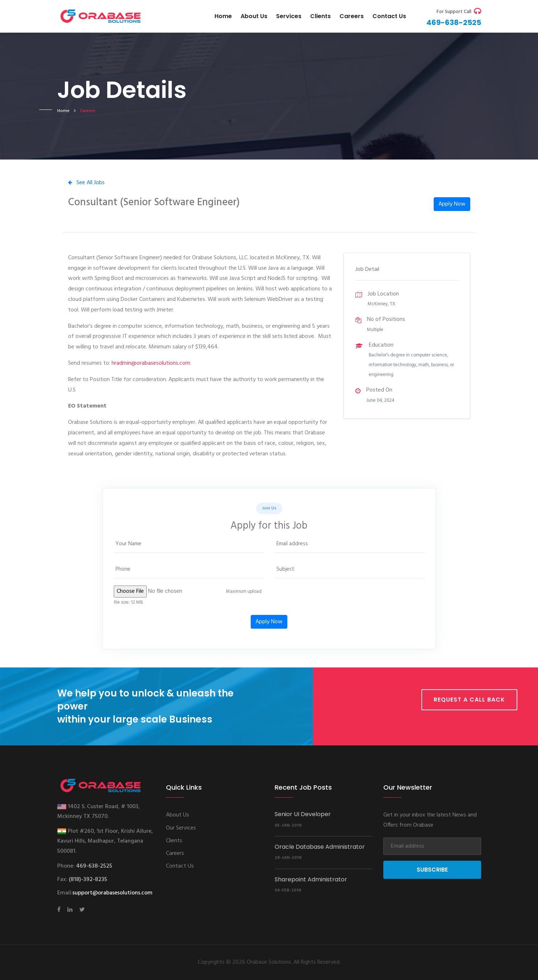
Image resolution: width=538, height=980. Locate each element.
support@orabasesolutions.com (112, 893)
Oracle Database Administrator (320, 847)
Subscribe (432, 870)
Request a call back (469, 700)
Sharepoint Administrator (311, 879)
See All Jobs (86, 183)
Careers (352, 16)
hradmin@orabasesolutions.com (151, 363)
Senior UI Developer (303, 814)
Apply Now (452, 204)
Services (289, 16)
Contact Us (180, 866)
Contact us (389, 16)
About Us (254, 16)
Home (223, 16)
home (63, 111)
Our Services (181, 828)
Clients (320, 16)
